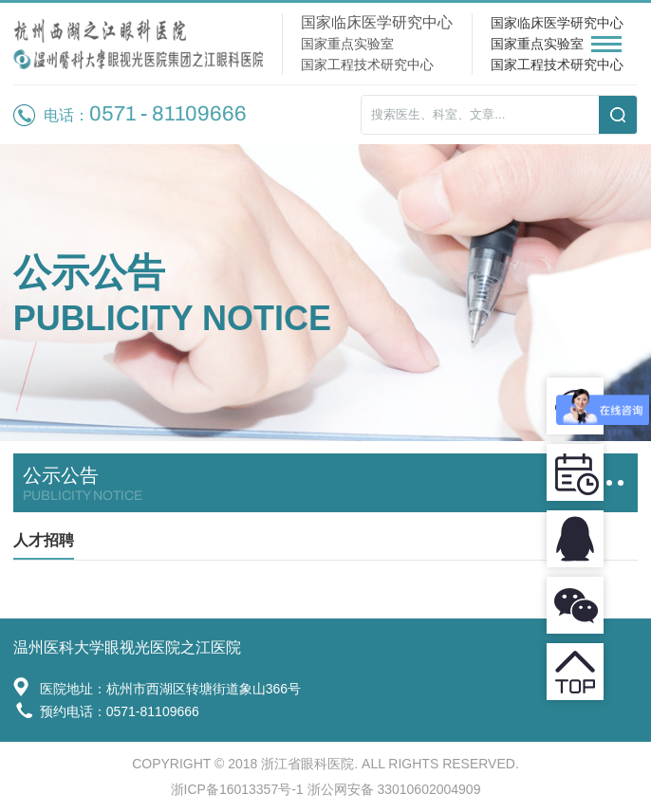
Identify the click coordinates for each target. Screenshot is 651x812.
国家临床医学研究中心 (557, 23)
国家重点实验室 (537, 44)
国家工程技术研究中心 (557, 65)
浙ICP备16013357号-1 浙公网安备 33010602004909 (326, 789)
